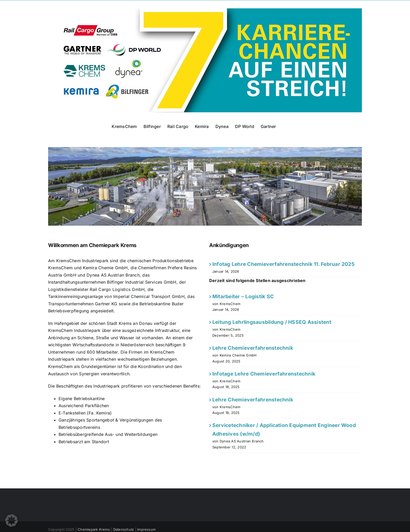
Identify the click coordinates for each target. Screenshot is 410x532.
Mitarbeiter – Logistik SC (243, 296)
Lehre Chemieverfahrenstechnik (253, 348)
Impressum (146, 529)
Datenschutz (124, 529)
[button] (12, 521)
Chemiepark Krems (94, 529)
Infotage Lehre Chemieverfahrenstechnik (264, 374)
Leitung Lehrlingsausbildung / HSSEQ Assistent (272, 322)
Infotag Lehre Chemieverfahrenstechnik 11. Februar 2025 (283, 264)
